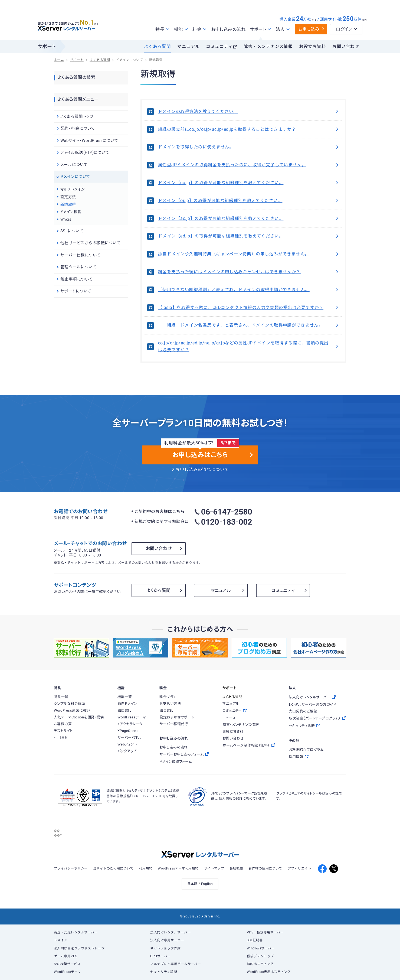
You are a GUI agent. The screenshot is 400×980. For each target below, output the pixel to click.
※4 (364, 20)
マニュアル (188, 47)
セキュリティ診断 (164, 972)
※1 (99, 22)
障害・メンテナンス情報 (268, 47)
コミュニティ (219, 47)
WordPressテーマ (68, 972)
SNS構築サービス (67, 964)
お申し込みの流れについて (202, 470)
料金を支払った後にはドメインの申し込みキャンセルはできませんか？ (249, 272)
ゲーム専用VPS (66, 956)
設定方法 (68, 197)
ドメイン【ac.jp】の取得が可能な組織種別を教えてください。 (249, 219)
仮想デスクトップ (260, 956)
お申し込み (309, 29)
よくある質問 (157, 47)
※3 (314, 20)
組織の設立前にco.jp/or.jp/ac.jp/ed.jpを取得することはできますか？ (249, 129)
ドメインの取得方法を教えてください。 (249, 112)
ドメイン (61, 940)
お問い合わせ (346, 47)
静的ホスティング (260, 964)
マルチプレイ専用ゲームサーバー (176, 964)
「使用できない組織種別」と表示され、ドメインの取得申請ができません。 (249, 290)
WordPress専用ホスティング (269, 972)
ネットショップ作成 (165, 948)
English (207, 884)
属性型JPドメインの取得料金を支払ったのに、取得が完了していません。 (249, 165)
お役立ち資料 (312, 47)
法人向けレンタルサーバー (171, 932)
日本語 (192, 884)
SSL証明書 (255, 940)
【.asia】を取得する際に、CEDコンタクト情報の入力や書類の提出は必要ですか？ (249, 308)
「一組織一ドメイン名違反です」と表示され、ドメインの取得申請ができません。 (249, 325)
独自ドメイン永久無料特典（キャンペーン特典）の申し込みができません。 (249, 254)
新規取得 (68, 204)
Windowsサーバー (261, 948)
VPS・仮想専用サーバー (265, 932)
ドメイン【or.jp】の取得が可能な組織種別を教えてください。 (249, 201)
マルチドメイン (72, 189)
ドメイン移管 (71, 212)
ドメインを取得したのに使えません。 (249, 147)
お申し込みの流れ (228, 29)
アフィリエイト (299, 868)
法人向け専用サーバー (167, 940)
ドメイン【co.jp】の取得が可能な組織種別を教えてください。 (249, 183)
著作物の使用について (265, 868)
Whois (66, 219)
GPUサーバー (160, 956)
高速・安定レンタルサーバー (76, 932)
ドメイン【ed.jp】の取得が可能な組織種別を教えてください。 (249, 236)
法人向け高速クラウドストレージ (79, 948)
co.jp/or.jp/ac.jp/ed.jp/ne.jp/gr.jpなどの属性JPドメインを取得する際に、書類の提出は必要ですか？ (249, 346)
